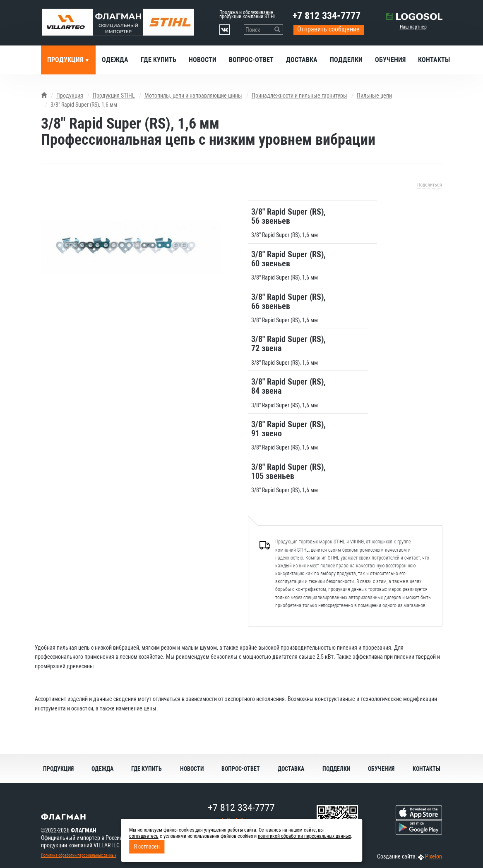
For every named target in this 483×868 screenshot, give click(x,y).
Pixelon (434, 856)
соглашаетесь (144, 836)
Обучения (390, 60)
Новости (203, 60)
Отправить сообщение (328, 29)
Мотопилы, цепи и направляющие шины (193, 96)
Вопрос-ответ (251, 60)
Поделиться (430, 185)
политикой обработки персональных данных (304, 836)
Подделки (346, 60)
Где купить (159, 60)
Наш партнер (413, 27)
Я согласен (147, 846)
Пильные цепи (374, 96)
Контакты (434, 60)
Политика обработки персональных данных (79, 855)
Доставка (302, 60)
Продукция (66, 60)
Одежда (115, 60)
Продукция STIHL (114, 96)
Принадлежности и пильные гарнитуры (299, 96)
